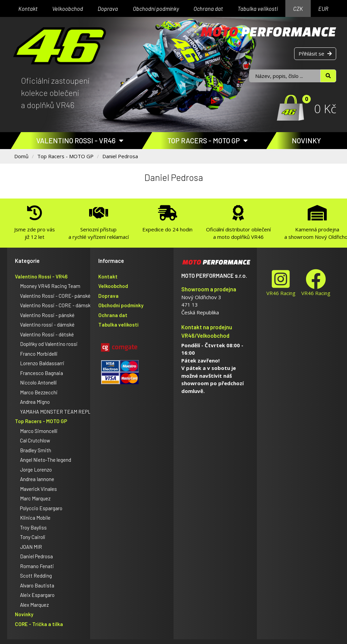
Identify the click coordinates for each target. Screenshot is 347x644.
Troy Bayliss (33, 527)
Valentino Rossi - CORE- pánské (55, 296)
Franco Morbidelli (39, 354)
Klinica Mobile (35, 518)
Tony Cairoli (33, 537)
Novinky (306, 140)
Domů (21, 156)
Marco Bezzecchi (39, 392)
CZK (298, 8)
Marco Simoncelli (39, 431)
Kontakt (28, 8)
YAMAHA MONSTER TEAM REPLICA (59, 412)
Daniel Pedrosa (120, 156)
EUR (323, 8)
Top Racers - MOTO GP (208, 140)
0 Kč (325, 109)
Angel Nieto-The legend (46, 460)
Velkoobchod (68, 8)
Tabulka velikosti (258, 8)
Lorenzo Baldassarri (42, 363)
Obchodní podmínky (156, 8)
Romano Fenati (37, 566)
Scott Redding (36, 576)
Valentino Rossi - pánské (47, 315)
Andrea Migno (35, 402)
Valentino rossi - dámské (47, 325)
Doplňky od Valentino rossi (49, 344)
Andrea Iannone (37, 479)
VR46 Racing (281, 283)
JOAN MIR (31, 547)
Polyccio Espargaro (41, 508)
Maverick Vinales (38, 489)
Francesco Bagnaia (42, 373)
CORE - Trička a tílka (39, 624)
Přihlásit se (315, 54)
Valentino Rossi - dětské (47, 334)
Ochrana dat (208, 8)
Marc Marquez (35, 498)
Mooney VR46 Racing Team (50, 286)
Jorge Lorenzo (36, 470)
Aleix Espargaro (37, 595)
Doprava (108, 8)
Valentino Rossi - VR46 (80, 140)
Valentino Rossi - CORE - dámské (57, 305)
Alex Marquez (34, 605)
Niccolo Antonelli (38, 382)
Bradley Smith (36, 450)
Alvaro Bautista (37, 585)
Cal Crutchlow (35, 440)
